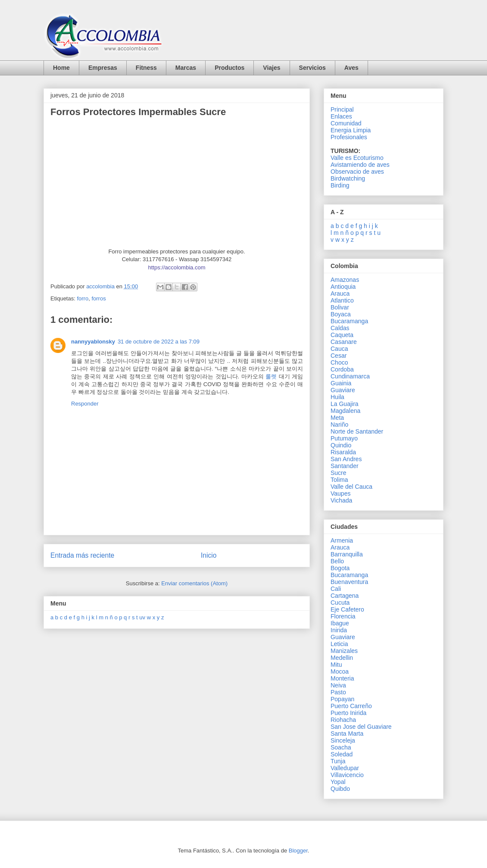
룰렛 (271, 376)
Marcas (186, 68)
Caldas (340, 328)
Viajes (272, 68)
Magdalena (345, 411)
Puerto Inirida (348, 713)
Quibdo (340, 789)
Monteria (342, 678)
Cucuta (340, 603)
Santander (345, 466)
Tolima (339, 480)
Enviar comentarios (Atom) (194, 583)
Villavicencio (347, 775)
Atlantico (342, 300)
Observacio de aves (357, 172)
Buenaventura (349, 582)
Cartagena (345, 596)
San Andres (346, 459)
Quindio (341, 445)
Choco (339, 362)
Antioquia (343, 287)
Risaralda (343, 452)
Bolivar (340, 307)
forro (83, 298)
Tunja (338, 761)
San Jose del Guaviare (361, 727)
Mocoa (340, 671)
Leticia (339, 644)
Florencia (343, 616)
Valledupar (345, 768)
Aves (351, 68)
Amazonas (345, 280)
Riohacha (343, 720)
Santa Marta (347, 734)
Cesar (339, 356)
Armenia (342, 540)
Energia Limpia (351, 130)
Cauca (339, 349)
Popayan (342, 699)
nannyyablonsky (93, 342)
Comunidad (346, 123)
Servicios (312, 68)
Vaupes (340, 493)
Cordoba (342, 369)
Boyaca (341, 314)
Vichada (341, 500)
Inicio (209, 555)
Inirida (339, 630)
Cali (336, 589)
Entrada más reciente (82, 555)
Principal (342, 109)
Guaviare (343, 390)
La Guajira (345, 404)
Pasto (338, 692)
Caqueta (342, 335)
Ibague (340, 623)
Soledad (342, 754)
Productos (229, 68)
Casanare (344, 342)
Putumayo (344, 438)
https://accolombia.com (177, 267)
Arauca (340, 293)
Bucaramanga (349, 321)
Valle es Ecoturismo (357, 158)
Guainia (341, 383)
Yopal (338, 782)
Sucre (339, 473)
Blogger (298, 851)
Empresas (103, 68)
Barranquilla (347, 554)
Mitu (336, 665)
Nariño (339, 425)
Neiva (338, 685)
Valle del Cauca (351, 487)
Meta (337, 418)
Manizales (344, 651)
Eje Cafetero (347, 609)
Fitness (146, 68)
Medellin (342, 658)
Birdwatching (348, 178)
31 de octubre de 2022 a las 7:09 (159, 342)
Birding (340, 185)
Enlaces (341, 116)
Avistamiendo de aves (360, 165)
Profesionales (349, 137)
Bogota (340, 568)
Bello (337, 561)
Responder (85, 404)
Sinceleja (343, 740)
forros (98, 298)
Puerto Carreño (351, 706)
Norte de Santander (357, 431)
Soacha (341, 747)
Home (61, 68)
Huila (337, 397)
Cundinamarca (350, 376)
